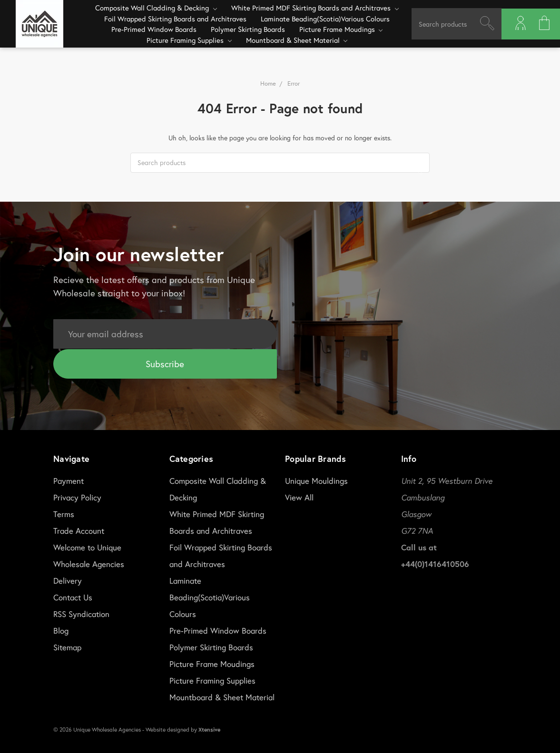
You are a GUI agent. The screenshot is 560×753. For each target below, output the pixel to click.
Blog (61, 630)
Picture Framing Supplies (189, 40)
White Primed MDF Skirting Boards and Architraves (315, 8)
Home (268, 83)
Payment (69, 480)
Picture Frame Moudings (341, 29)
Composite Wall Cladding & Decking (156, 8)
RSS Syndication (81, 613)
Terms (64, 513)
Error (294, 83)
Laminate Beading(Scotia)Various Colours (325, 19)
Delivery (68, 580)
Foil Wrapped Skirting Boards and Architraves (175, 19)
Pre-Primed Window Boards (154, 29)
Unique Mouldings (316, 480)
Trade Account (79, 530)
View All (299, 496)
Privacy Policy (77, 496)
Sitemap (67, 646)
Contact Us (73, 596)
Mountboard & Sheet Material (297, 40)
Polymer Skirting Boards (248, 29)
